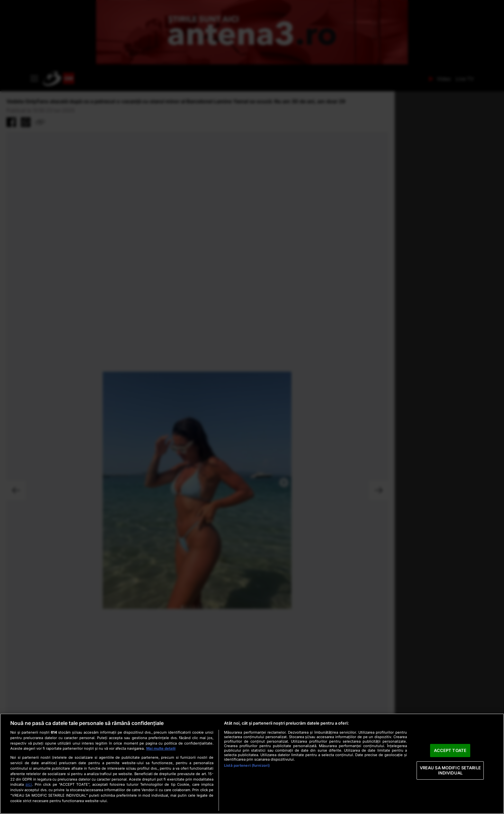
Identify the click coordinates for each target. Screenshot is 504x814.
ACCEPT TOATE (450, 750)
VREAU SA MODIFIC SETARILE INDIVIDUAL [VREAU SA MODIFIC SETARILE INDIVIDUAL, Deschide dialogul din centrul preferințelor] (450, 770)
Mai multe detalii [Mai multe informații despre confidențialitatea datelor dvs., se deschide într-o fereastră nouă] (161, 748)
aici (29, 784)
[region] (252, 764)
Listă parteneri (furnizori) (247, 765)
